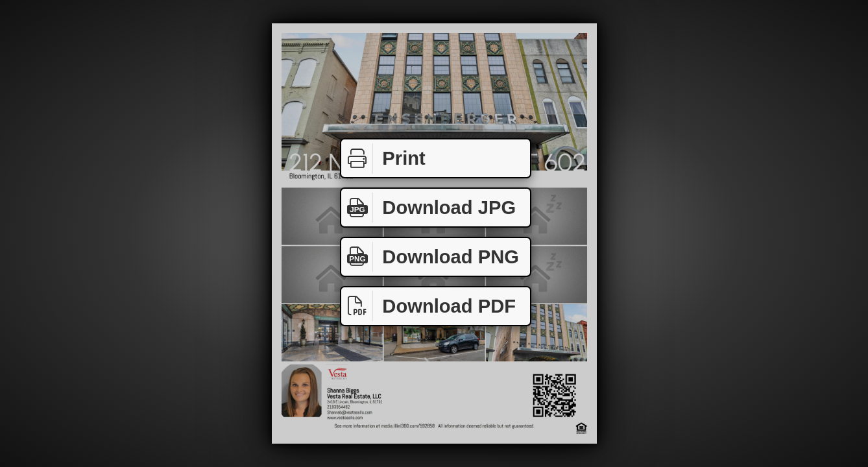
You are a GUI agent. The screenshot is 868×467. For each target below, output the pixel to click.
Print (383, 159)
